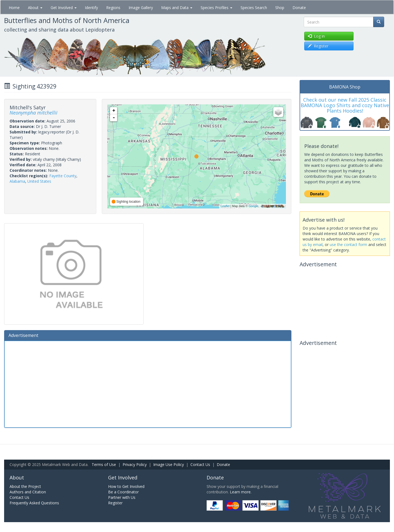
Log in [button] (316, 36)
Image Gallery (141, 8)
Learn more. (241, 492)
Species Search (254, 8)
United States (39, 181)
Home (14, 8)
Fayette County (63, 176)
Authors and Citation (28, 492)
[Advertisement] (148, 384)
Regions (113, 8)
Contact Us (200, 464)
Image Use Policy (169, 464)
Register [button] (318, 46)
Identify (91, 8)
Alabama (17, 181)
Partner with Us (122, 497)
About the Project (25, 486)
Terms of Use (104, 464)
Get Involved (64, 8)
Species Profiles (216, 8)
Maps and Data (177, 8)
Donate (299, 8)
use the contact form (348, 244)
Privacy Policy (135, 464)
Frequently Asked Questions (34, 503)
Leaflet (225, 206)
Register (115, 503)
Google (253, 206)
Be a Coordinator (123, 492)
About (35, 8)
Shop (280, 8)
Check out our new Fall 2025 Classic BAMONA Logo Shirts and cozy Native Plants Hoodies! (345, 105)
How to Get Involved (126, 486)
